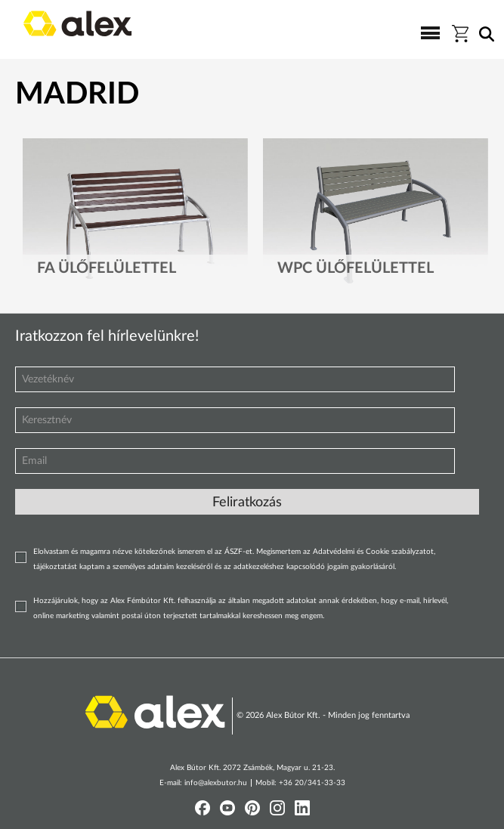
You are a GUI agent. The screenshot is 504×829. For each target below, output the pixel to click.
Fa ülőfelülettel (107, 268)
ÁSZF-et (238, 552)
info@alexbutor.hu (216, 783)
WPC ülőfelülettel (356, 268)
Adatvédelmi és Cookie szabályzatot (373, 552)
